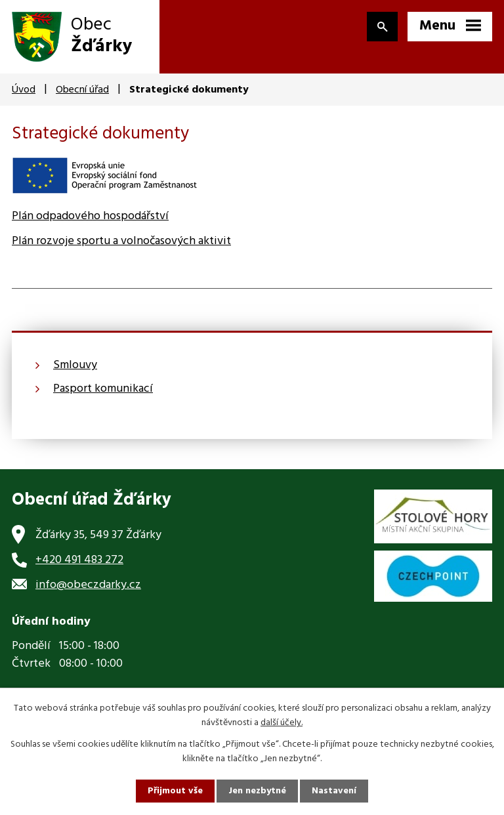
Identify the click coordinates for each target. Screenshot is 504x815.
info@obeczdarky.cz (88, 585)
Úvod (24, 90)
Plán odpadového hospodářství (90, 216)
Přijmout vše (175, 791)
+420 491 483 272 (79, 560)
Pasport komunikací (103, 389)
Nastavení (334, 791)
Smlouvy (75, 365)
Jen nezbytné (257, 791)
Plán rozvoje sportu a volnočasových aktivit (121, 241)
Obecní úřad (82, 90)
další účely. (282, 723)
